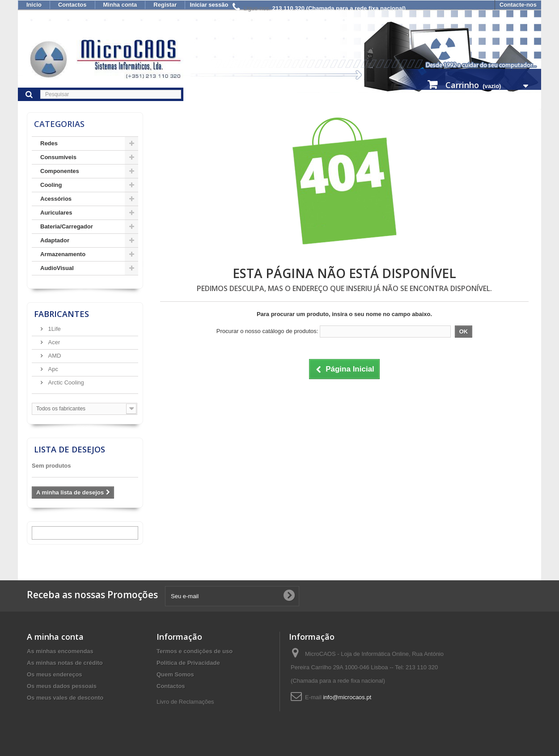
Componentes (60, 171)
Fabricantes (61, 314)
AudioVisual (57, 268)
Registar (165, 5)
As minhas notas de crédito (65, 663)
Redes (49, 143)
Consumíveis (58, 157)
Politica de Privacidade (188, 663)
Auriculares (56, 213)
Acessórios (56, 199)
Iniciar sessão (209, 5)
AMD (54, 356)
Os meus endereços (55, 674)
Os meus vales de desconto (65, 698)
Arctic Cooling (65, 382)
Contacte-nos (518, 5)
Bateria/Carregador (67, 226)
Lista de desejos (70, 449)
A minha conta (55, 637)
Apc (52, 369)
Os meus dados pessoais (62, 686)
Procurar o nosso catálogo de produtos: (267, 331)
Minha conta (120, 5)
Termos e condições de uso (195, 651)
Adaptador (55, 240)
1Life (54, 329)
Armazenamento (63, 254)
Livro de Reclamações (185, 702)
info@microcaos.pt (347, 697)
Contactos (72, 5)
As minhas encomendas (60, 651)
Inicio (34, 5)
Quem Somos (175, 674)
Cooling (51, 185)
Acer (53, 342)
